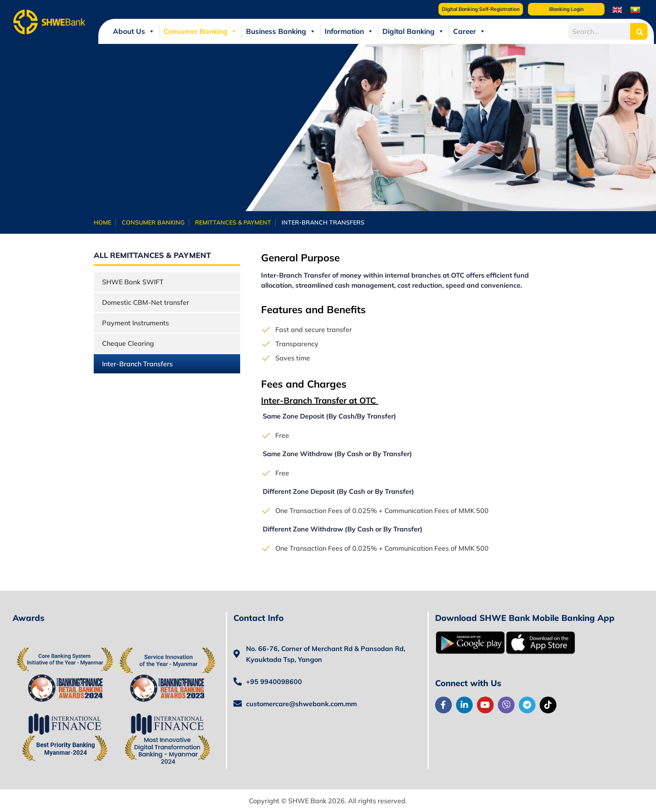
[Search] (639, 31)
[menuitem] (617, 9)
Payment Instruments (136, 323)
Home (102, 222)
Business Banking (281, 31)
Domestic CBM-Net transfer (146, 302)
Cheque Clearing (128, 343)
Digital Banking (413, 31)
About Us (134, 31)
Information (349, 31)
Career (469, 31)
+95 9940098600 (274, 682)
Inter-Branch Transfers (137, 364)
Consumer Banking (200, 31)
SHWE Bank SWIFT (133, 282)
